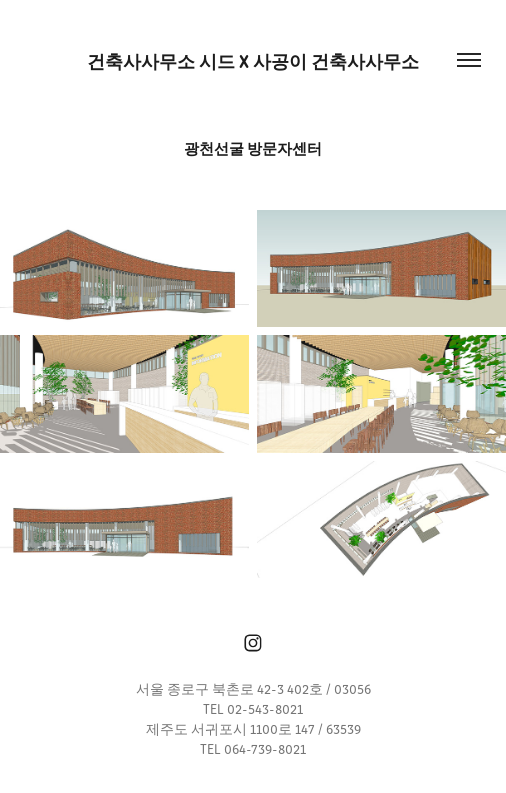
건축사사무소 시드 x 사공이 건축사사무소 (253, 60)
